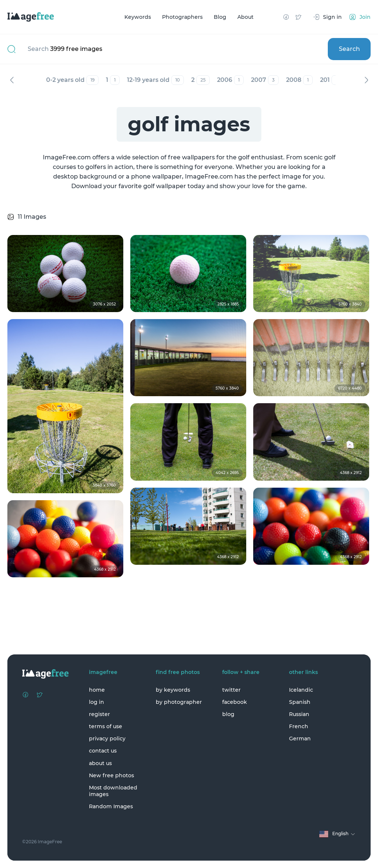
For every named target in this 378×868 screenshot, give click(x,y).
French (299, 726)
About (245, 17)
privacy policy (107, 739)
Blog (220, 17)
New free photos (111, 775)
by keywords (173, 690)
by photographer (179, 702)
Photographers (182, 17)
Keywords (138, 17)
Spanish (300, 702)
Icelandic (301, 690)
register (99, 714)
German (300, 739)
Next (366, 80)
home (97, 690)
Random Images (111, 806)
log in (97, 702)
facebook (235, 702)
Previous (12, 80)
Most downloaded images (113, 791)
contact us (103, 751)
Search (349, 49)
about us (100, 763)
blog (228, 714)
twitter (231, 690)
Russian (299, 714)
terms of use (106, 726)
